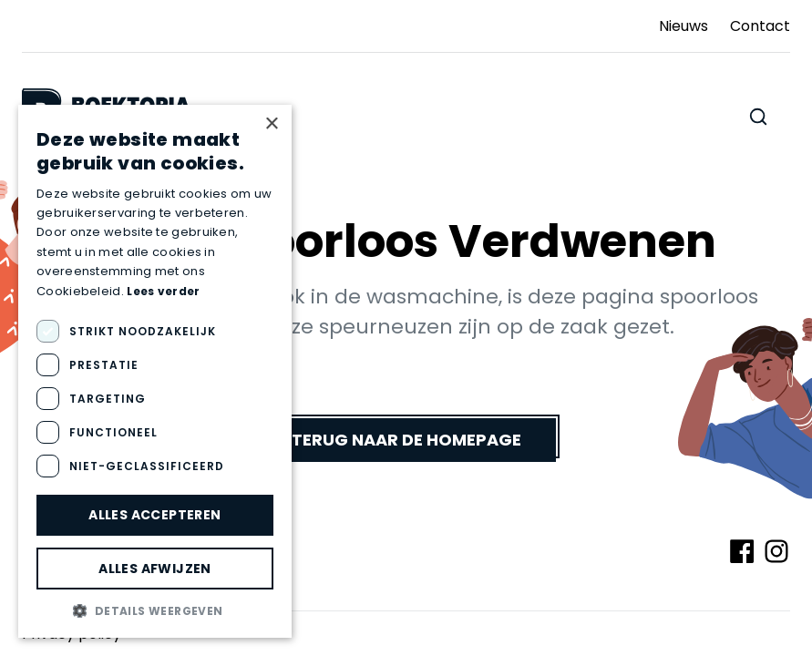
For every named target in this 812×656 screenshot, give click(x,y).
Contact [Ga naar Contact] (760, 26)
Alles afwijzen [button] (155, 569)
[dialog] (155, 371)
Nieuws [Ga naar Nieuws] (684, 26)
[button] (155, 610)
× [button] (271, 124)
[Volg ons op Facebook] (742, 551)
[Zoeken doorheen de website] (758, 117)
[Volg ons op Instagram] (776, 551)
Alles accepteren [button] (154, 515)
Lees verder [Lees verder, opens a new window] (163, 291)
